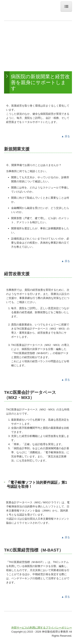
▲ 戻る (66, 136)
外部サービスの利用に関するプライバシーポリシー (42, 628)
